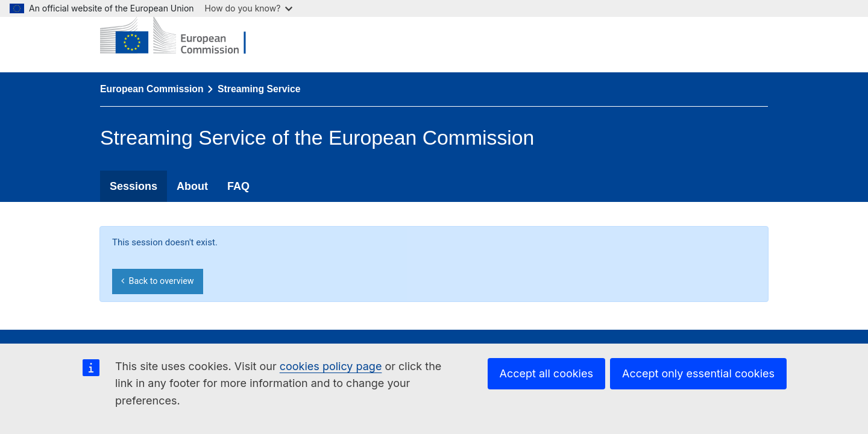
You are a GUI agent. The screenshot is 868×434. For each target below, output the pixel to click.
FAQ (238, 186)
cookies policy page (331, 366)
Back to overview (157, 281)
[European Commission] (182, 36)
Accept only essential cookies (698, 373)
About (192, 186)
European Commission (152, 89)
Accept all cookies (546, 373)
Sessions (134, 186)
